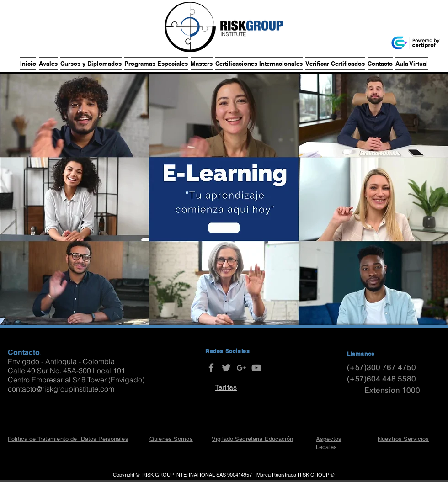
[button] (48, 64)
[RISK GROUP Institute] (211, 368)
